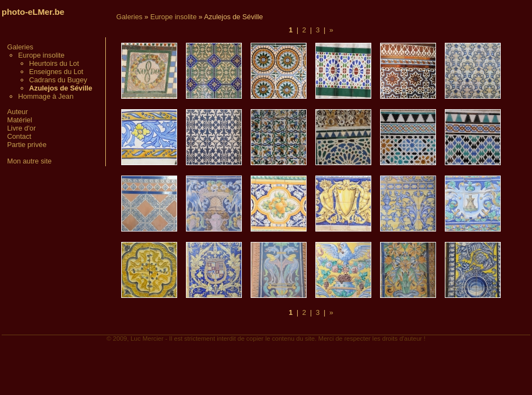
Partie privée (27, 145)
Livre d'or (21, 128)
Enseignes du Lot (56, 72)
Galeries (20, 47)
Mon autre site (29, 161)
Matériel (20, 120)
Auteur (18, 112)
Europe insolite (41, 55)
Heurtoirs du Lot (54, 63)
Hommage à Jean (46, 96)
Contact (19, 136)
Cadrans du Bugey (58, 80)
